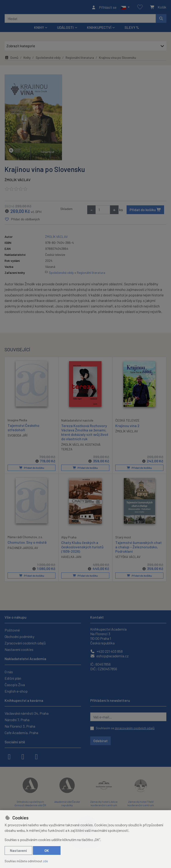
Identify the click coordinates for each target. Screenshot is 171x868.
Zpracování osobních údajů (25, 643)
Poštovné (12, 630)
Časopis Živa (15, 685)
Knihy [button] (39, 29)
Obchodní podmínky (19, 637)
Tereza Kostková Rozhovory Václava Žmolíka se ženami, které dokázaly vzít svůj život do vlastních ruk (85, 433)
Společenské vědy (48, 59)
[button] (125, 8)
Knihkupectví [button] (99, 29)
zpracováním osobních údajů (135, 728)
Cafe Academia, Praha (21, 733)
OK (47, 850)
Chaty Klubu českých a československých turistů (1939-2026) (82, 548)
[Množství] (103, 211)
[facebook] (9, 756)
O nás (9, 672)
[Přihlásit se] (104, 8)
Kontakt (97, 617)
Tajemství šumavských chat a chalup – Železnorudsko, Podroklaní (139, 548)
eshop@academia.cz (109, 656)
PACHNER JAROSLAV (23, 549)
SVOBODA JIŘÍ (17, 437)
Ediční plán (13, 678)
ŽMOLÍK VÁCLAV (18, 181)
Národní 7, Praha (17, 720)
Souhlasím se (125, 728)
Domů (12, 59)
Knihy (27, 59)
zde (45, 861)
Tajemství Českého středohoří (23, 429)
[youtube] (36, 756)
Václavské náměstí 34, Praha (27, 713)
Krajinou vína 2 (127, 427)
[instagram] (23, 756)
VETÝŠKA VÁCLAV (128, 558)
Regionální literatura (80, 59)
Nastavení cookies (19, 650)
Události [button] (65, 29)
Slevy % (132, 29)
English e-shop (16, 691)
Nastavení (18, 850)
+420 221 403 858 (106, 651)
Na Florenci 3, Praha (20, 726)
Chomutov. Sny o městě (27, 543)
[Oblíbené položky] (140, 8)
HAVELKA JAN (71, 558)
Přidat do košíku (145, 211)
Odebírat (100, 741)
